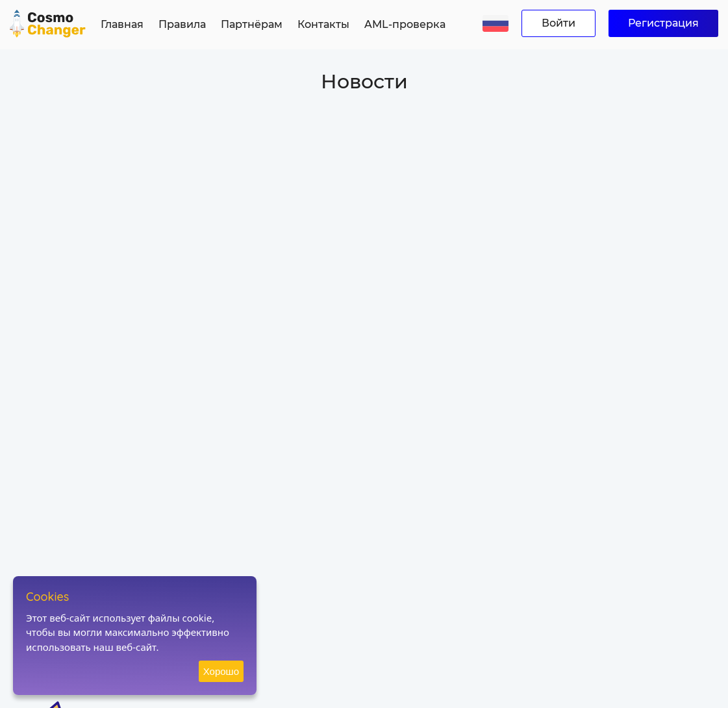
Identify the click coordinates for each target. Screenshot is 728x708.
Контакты (323, 24)
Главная (122, 24)
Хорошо (221, 671)
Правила (182, 24)
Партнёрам (252, 24)
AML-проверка (405, 24)
